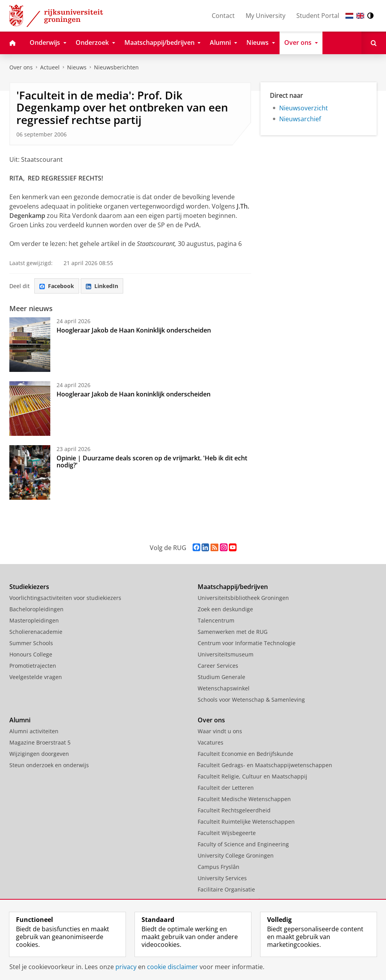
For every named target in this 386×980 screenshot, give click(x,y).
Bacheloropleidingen (36, 609)
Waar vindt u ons (220, 731)
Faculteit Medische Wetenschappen (244, 799)
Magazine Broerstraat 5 (40, 742)
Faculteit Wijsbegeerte (227, 833)
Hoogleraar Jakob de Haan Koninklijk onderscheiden (134, 330)
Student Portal (318, 16)
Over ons (21, 67)
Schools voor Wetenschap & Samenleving (251, 700)
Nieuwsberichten (116, 67)
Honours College (31, 654)
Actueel (50, 67)
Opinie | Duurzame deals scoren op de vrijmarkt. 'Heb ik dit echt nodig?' (152, 462)
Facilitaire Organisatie (226, 889)
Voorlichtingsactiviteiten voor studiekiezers (65, 598)
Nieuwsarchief (300, 119)
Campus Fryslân (219, 867)
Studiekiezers (29, 587)
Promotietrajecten (33, 666)
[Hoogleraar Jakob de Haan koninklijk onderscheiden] (30, 409)
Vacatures (211, 742)
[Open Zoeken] (374, 43)
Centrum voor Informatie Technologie (247, 643)
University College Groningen (236, 855)
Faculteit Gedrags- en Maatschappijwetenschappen (265, 765)
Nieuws (77, 67)
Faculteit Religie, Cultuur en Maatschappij (252, 776)
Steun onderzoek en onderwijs (49, 765)
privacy (126, 967)
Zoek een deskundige (225, 609)
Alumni (20, 720)
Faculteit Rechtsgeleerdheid (234, 810)
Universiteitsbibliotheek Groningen (243, 598)
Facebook (57, 286)
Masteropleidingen (34, 620)
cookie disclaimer (173, 967)
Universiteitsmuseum (226, 654)
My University (266, 16)
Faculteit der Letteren (226, 788)
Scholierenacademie (36, 632)
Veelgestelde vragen (36, 677)
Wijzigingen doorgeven (39, 754)
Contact (223, 16)
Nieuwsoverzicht (304, 108)
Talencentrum (216, 620)
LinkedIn (102, 286)
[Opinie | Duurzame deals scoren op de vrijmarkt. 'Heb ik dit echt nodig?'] (30, 472)
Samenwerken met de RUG (233, 632)
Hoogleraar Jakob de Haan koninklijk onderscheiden (134, 394)
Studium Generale (221, 677)
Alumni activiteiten (34, 731)
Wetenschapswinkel (224, 688)
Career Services (218, 666)
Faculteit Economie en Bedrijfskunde (245, 754)
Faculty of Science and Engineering (243, 844)
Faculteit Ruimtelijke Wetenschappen (246, 822)
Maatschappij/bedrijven (233, 587)
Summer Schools (31, 643)
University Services (222, 878)
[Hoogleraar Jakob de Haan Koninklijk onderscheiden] (30, 345)
